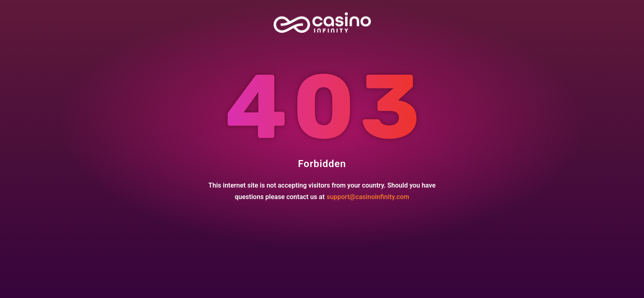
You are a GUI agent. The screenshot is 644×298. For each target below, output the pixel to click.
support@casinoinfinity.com (368, 197)
